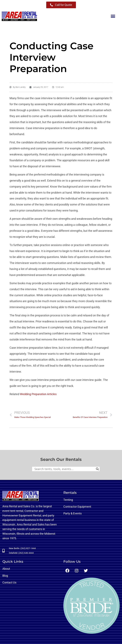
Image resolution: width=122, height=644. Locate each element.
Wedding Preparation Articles (38, 394)
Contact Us (9, 582)
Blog (5, 576)
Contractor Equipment (77, 507)
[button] (113, 16)
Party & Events (73, 513)
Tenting (68, 500)
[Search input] (64, 469)
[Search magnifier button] (97, 469)
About (6, 569)
